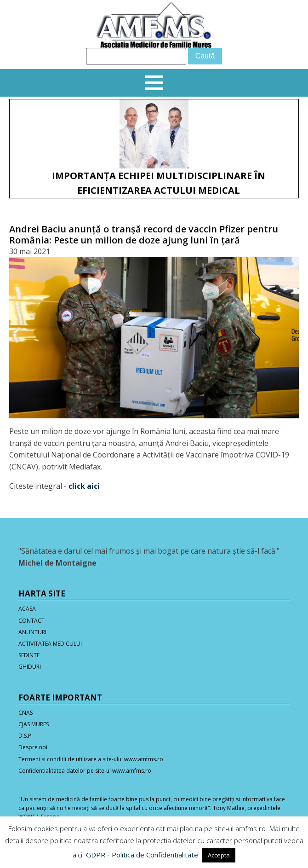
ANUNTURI (32, 632)
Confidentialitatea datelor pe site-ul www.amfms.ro (85, 771)
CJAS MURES (34, 724)
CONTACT (31, 621)
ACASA (27, 609)
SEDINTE (29, 655)
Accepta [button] (219, 855)
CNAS (26, 713)
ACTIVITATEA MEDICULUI (50, 644)
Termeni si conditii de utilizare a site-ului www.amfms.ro (91, 759)
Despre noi (33, 747)
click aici (84, 486)
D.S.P (25, 736)
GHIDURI (30, 667)
